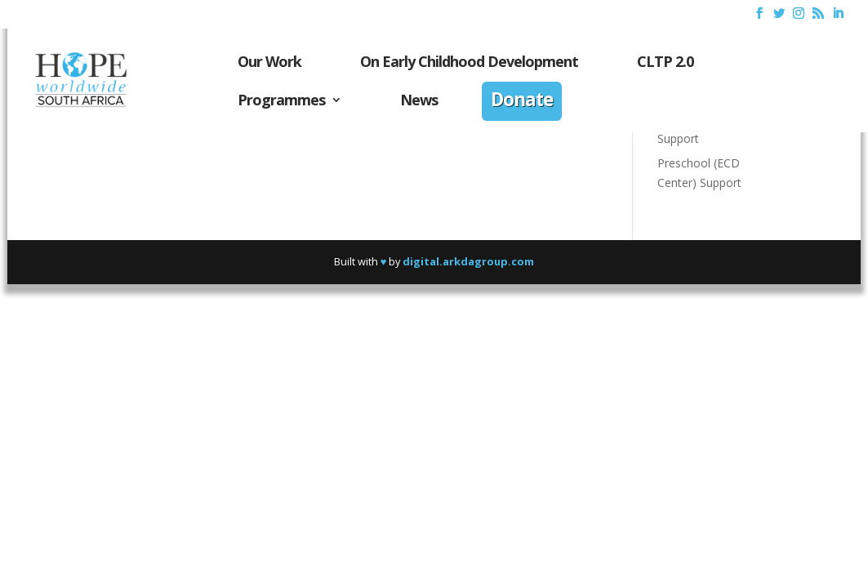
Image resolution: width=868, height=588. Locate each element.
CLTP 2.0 (665, 63)
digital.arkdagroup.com (468, 261)
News (419, 102)
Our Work (269, 63)
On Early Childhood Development (469, 63)
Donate (522, 102)
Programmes (281, 102)
